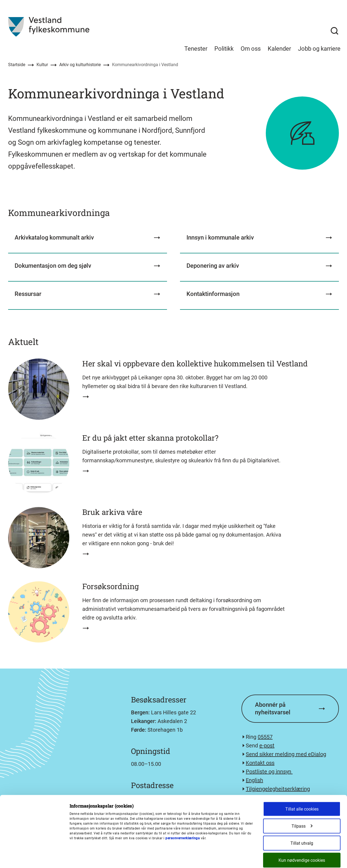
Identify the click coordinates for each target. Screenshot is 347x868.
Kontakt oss (260, 763)
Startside (17, 65)
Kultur (42, 65)
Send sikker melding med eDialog (286, 754)
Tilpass (302, 801)
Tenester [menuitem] (196, 49)
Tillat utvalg (302, 818)
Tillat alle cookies (302, 784)
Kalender (279, 49)
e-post (267, 746)
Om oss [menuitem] (251, 49)
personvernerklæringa (183, 814)
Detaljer (251, 858)
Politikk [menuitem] (224, 49)
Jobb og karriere (319, 49)
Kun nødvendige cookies (302, 835)
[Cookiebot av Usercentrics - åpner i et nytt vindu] (35, 858)
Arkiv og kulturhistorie (80, 65)
